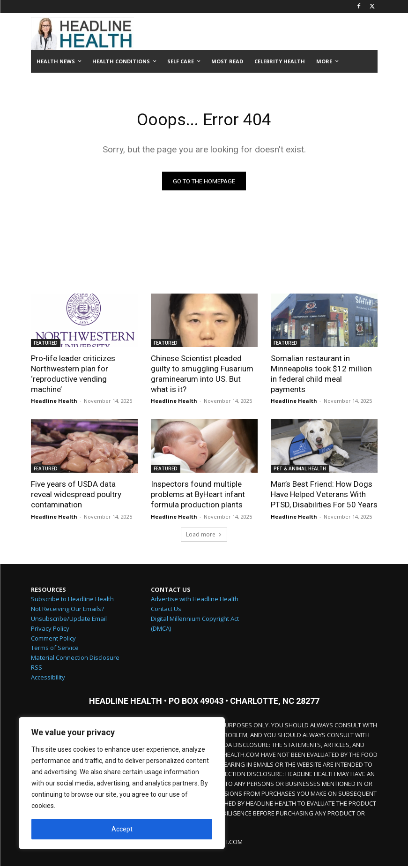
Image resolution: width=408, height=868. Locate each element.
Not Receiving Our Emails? (67, 611)
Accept (122, 829)
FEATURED (46, 345)
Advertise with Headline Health (195, 601)
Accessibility (48, 679)
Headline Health (54, 403)
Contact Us (166, 611)
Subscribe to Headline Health (72, 601)
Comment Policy (53, 640)
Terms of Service (55, 649)
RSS (37, 669)
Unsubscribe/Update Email (69, 620)
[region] (122, 783)
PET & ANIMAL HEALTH (300, 470)
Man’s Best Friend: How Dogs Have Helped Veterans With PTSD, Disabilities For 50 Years (324, 496)
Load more (204, 536)
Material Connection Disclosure (75, 659)
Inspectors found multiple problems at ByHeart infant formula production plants (198, 496)
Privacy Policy (50, 630)
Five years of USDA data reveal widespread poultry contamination (76, 496)
